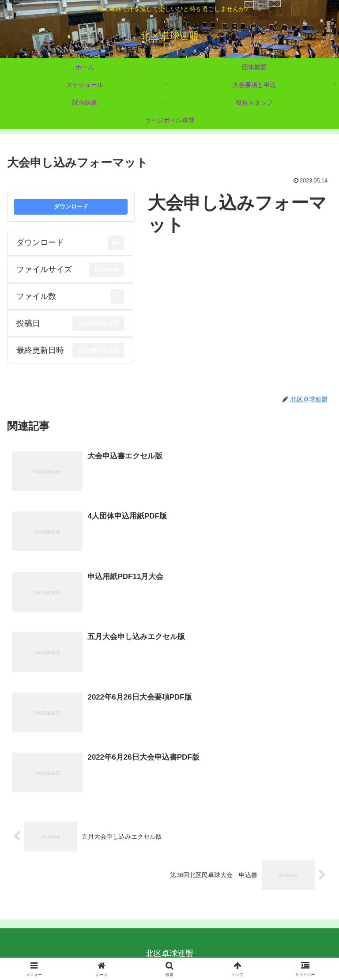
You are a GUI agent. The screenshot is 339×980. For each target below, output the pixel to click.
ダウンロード (71, 206)
